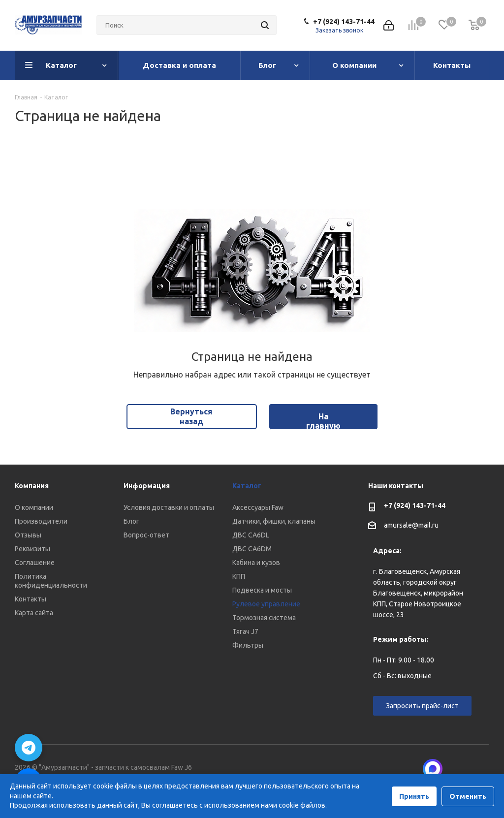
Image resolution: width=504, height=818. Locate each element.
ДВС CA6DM (252, 549)
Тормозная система (264, 618)
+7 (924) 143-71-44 (344, 22)
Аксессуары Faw (258, 507)
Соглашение (35, 563)
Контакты (31, 599)
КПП (239, 576)
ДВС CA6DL (251, 535)
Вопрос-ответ (146, 535)
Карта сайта (34, 613)
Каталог (247, 486)
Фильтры (248, 645)
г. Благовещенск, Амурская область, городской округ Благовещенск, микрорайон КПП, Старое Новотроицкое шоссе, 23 (418, 593)
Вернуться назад (191, 416)
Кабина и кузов (256, 563)
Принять (414, 796)
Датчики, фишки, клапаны (274, 521)
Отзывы (28, 535)
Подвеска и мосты (262, 590)
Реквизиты (32, 549)
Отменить (468, 796)
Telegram (482, 769)
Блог (131, 521)
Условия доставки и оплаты (169, 507)
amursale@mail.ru (411, 525)
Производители (41, 521)
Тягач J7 (245, 631)
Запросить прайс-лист (422, 706)
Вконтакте (457, 769)
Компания (32, 486)
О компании (34, 507)
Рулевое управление (266, 604)
